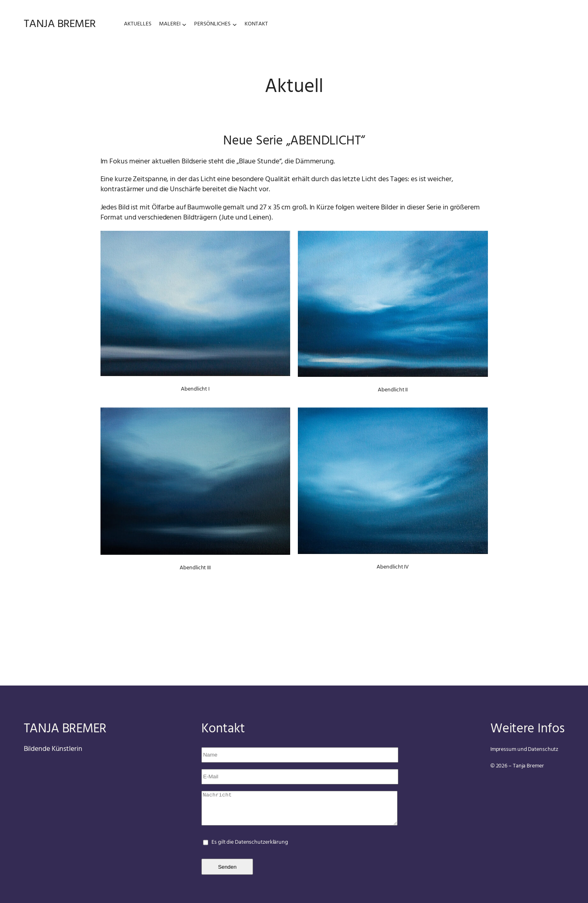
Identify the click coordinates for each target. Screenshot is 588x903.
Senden (227, 867)
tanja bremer (60, 24)
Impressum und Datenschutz (524, 749)
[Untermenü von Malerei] (184, 24)
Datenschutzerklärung (262, 842)
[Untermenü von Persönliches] (235, 24)
